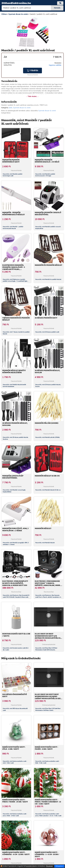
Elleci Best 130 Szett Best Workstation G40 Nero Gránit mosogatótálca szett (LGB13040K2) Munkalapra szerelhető (49, 698)
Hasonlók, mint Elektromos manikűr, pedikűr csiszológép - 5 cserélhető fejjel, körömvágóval (15, 281)
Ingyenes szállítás (55, 65)
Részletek (49, 866)
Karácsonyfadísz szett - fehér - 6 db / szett (47, 748)
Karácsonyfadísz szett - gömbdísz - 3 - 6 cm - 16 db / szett (47, 854)
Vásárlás (32, 70)
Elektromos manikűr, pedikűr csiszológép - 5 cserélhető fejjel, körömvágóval (14, 268)
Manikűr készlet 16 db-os (47, 476)
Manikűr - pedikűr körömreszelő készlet (14, 213)
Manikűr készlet (43, 528)
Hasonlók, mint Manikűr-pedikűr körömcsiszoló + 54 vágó (45, 175)
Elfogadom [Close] (59, 866)
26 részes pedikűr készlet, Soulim (47, 371)
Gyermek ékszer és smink (22, 108)
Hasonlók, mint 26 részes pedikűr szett (47, 332)
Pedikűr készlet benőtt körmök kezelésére (14, 371)
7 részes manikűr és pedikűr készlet (16, 319)
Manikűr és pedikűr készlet (48, 265)
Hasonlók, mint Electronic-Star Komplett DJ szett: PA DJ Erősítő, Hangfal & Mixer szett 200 (16, 597)
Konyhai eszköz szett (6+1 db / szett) (16, 635)
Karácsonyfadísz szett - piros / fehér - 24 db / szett (15, 801)
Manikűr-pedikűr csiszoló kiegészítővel (48, 213)
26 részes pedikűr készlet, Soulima (15, 424)
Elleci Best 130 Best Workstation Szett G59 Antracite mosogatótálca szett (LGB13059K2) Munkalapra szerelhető (48, 638)
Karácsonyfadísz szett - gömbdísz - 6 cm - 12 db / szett (16, 853)
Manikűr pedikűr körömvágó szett (11, 161)
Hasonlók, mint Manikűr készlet (45, 543)
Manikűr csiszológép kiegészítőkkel (13, 477)
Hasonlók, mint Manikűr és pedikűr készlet (48, 279)
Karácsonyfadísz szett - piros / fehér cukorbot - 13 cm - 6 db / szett (48, 802)
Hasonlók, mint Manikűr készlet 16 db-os (48, 490)
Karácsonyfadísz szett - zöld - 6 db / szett (14, 748)
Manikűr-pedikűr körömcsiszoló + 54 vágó (47, 161)
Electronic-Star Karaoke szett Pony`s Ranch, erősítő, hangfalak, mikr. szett (48, 584)
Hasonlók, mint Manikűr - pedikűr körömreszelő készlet (13, 228)
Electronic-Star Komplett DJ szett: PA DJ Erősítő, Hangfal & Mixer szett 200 (15, 583)
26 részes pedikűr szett (46, 318)
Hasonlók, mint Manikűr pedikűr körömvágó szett (13, 175)
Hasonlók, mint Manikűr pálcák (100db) (47, 437)
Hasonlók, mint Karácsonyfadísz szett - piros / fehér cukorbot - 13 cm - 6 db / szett (48, 815)
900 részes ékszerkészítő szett (15, 695)
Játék (11, 108)
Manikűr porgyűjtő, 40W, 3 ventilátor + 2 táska (15, 529)
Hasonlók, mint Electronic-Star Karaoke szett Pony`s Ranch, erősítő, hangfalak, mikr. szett (49, 597)
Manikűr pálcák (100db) (47, 423)
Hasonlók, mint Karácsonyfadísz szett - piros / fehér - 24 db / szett (15, 815)
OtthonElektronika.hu (16, 3)
